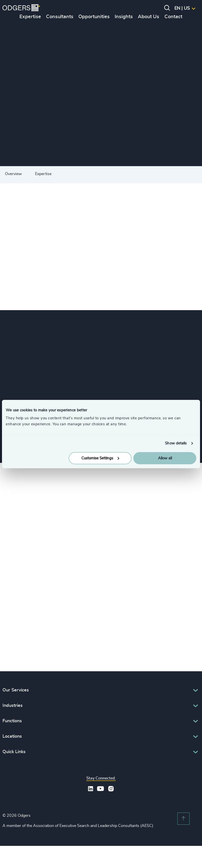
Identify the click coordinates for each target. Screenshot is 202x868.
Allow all (165, 458)
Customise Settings (100, 458)
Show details (176, 443)
